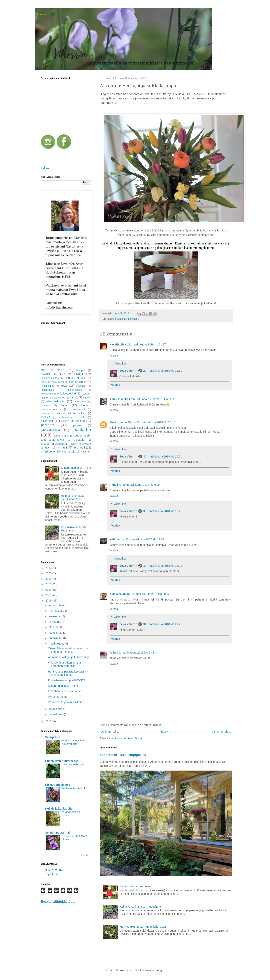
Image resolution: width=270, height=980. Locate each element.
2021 (49, 584)
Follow (45, 168)
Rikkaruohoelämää (58, 785)
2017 (49, 721)
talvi (48, 447)
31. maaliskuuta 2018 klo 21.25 (163, 624)
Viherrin (40, 14)
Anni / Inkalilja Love (122, 399)
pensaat (80, 421)
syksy (74, 444)
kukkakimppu (132, 319)
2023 (49, 573)
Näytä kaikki (85, 855)
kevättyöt (81, 386)
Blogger (159, 970)
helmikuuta (56, 709)
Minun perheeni (58, 697)
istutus (69, 378)
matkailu (82, 413)
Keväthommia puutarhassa (65, 691)
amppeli (81, 370)
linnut (64, 405)
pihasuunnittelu (50, 430)
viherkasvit (68, 451)
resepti (45, 444)
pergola (77, 425)
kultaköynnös (58, 398)
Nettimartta (117, 539)
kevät (64, 386)
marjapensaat (63, 413)
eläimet (78, 374)
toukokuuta (56, 633)
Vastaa (114, 355)
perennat (48, 425)
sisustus (60, 444)
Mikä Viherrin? (53, 870)
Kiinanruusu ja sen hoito (135, 886)
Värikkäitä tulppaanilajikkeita (66, 702)
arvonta (119, 319)
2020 (49, 590)
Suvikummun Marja (122, 422)
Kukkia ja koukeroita (59, 809)
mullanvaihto (65, 417)
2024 (49, 568)
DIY (43, 370)
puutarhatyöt (56, 440)
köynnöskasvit (56, 401)
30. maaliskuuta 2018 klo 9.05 (141, 485)
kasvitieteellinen (78, 382)
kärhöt (74, 397)
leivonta (45, 405)
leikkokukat (80, 401)
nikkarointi (47, 421)
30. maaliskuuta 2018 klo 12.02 (145, 539)
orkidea (65, 421)
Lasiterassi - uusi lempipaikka (123, 755)
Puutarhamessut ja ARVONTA (67, 680)
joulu (83, 378)
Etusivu (165, 732)
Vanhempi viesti (221, 732)
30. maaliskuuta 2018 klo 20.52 (150, 594)
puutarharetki (83, 435)
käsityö (87, 398)
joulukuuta (55, 605)
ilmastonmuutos (50, 378)
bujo (63, 374)
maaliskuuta (56, 644)
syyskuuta (55, 622)
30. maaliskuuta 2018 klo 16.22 (163, 566)
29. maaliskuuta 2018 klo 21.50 (163, 371)
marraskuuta (57, 611)
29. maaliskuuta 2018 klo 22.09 (156, 399)
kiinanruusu (47, 390)
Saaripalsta (53, 737)
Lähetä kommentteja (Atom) (125, 738)
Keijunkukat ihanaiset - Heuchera (140, 907)
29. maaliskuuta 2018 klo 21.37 (146, 344)
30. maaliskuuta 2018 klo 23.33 (136, 653)
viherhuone (48, 451)
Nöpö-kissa (52, 874)
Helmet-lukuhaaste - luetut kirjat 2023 (143, 927)
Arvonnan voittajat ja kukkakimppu (69, 657)
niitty (83, 417)
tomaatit (63, 447)
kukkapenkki (68, 393)
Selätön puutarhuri (58, 833)
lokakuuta (55, 616)
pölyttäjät (80, 440)
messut (45, 417)
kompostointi (75, 390)
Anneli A (115, 485)
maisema (45, 413)
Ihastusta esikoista (73, 764)
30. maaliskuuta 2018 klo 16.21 (163, 456)
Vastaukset (120, 364)
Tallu (113, 653)
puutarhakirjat (61, 436)
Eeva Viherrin (128, 371)
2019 (49, 595)
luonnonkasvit (78, 409)
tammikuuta (56, 714)
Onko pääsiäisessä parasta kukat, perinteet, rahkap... (69, 650)
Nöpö (60, 370)
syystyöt (87, 444)
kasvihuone (58, 382)
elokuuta (54, 627)
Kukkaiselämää (119, 594)
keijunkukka (48, 386)
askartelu (46, 374)
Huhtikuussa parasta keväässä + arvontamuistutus (68, 673)
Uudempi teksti (110, 732)
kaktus (44, 382)
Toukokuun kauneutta (74, 788)
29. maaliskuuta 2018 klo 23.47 (156, 422)
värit (84, 452)
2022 (49, 579)
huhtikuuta (55, 638)
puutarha (82, 430)
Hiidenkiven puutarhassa (62, 761)
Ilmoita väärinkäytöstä (58, 902)
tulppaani (79, 447)
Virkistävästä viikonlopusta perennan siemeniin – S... (65, 664)
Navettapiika (118, 344)
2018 (49, 601)
